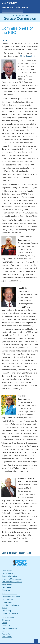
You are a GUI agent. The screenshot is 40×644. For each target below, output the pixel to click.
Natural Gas (6, 626)
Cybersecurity (7, 620)
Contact (25, 7)
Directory (5, 7)
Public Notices (7, 585)
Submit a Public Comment (11, 605)
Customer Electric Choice (11, 597)
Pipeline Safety (7, 602)
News (12, 7)
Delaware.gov (9, 3)
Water (4, 631)
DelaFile (5, 608)
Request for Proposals (10, 613)
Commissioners (7, 573)
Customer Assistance (9, 594)
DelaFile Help (6, 611)
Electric (4, 623)
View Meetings (7, 587)
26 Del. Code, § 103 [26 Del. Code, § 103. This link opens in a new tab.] (28, 56)
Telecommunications (9, 628)
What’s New (6, 590)
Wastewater (6, 634)
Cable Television (8, 617)
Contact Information (9, 576)
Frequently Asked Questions (12, 582)
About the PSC (7, 571)
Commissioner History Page (16, 553)
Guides (18, 7)
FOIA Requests (7, 637)
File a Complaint (7, 599)
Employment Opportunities (12, 579)
